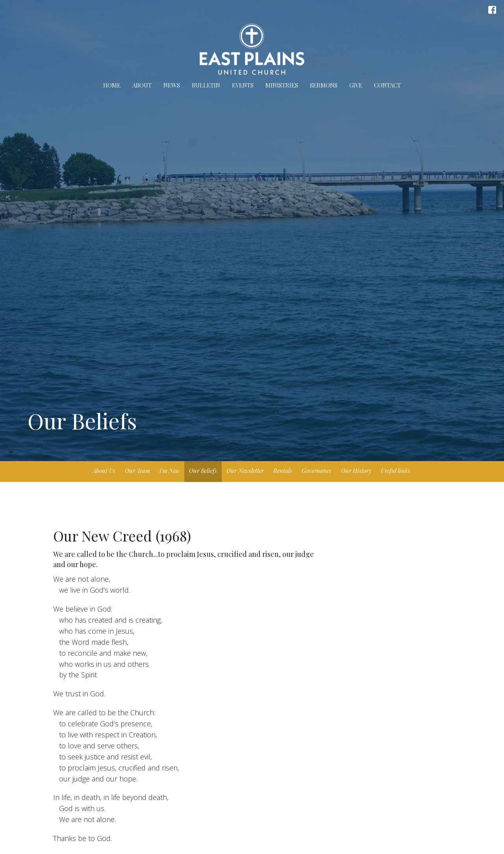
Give (356, 85)
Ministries (282, 85)
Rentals (283, 471)
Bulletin (206, 85)
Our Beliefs (203, 471)
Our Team (137, 471)
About (142, 85)
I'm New (170, 471)
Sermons (324, 85)
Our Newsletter (245, 471)
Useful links (396, 471)
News (172, 85)
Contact (387, 85)
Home (112, 85)
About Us (104, 471)
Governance (317, 471)
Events (243, 85)
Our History (356, 471)
